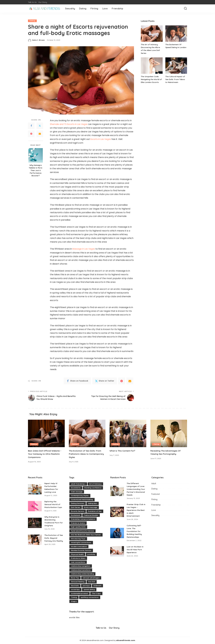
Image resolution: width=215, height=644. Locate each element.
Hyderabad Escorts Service (82, 531)
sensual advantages (91, 578)
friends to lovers (78, 523)
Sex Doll (92, 582)
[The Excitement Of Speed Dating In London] (176, 34)
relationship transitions (81, 570)
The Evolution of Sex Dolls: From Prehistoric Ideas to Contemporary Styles (86, 454)
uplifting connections (90, 597)
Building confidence (93, 488)
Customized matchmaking (82, 500)
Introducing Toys (78, 539)
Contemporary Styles (80, 496)
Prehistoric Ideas (78, 558)
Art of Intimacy (95, 484)
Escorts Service (78, 511)
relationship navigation (81, 566)
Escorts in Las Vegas (101, 139)
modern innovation (79, 547)
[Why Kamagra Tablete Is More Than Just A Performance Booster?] (36, 155)
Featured (155, 494)
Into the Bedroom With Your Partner (86, 535)
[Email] (40, 134)
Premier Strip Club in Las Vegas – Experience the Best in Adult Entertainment (136, 513)
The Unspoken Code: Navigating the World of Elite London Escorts (152, 79)
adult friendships (78, 484)
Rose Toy (75, 578)
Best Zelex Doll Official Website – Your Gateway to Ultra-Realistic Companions (46, 454)
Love (154, 510)
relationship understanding (82, 574)
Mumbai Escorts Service (81, 550)
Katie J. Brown (39, 40)
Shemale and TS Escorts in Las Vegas (70, 124)
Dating (32, 21)
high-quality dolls (78, 527)
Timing (74, 597)
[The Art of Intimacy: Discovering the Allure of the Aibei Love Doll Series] (152, 34)
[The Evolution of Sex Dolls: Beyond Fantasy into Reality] (35, 541)
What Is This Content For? (123, 451)
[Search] (185, 9)
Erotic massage (91, 507)
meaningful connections (81, 543)
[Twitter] (40, 126)
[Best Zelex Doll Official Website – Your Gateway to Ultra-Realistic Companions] (46, 433)
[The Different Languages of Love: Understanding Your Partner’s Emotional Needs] (117, 492)
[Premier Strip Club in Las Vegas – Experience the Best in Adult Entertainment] (117, 515)
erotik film (74, 618)
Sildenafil (97, 586)
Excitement (76, 515)
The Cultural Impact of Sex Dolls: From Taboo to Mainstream (175, 79)
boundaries (76, 488)
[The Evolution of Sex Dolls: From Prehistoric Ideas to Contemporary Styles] (87, 433)
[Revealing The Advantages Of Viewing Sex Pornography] (169, 433)
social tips (75, 589)
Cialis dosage (77, 492)
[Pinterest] (31, 134)
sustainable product (80, 593)
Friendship (156, 505)
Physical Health (77, 554)
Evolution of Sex (95, 511)
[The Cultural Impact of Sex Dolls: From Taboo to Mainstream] (176, 66)
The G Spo (96, 593)
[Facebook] (31, 126)
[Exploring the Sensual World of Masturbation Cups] (35, 506)
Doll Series (76, 507)
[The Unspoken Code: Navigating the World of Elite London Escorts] (152, 66)
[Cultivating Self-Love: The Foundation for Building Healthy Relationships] (117, 536)
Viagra (74, 601)
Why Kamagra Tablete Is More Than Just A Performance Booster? (36, 170)
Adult (154, 484)
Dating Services (78, 503)
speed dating (89, 589)
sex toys (86, 586)
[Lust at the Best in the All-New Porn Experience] (117, 554)
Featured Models (91, 515)
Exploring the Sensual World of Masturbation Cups (53, 505)
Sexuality (155, 516)
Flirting (154, 499)
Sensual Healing (78, 582)
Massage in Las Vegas (84, 249)
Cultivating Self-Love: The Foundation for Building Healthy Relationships (135, 534)
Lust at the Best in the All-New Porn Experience (136, 552)
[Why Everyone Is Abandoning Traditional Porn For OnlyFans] (35, 523)
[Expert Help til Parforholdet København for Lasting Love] (35, 489)
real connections (78, 562)
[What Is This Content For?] (128, 433)
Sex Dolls (75, 586)
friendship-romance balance (83, 519)
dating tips (93, 503)
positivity (91, 554)
